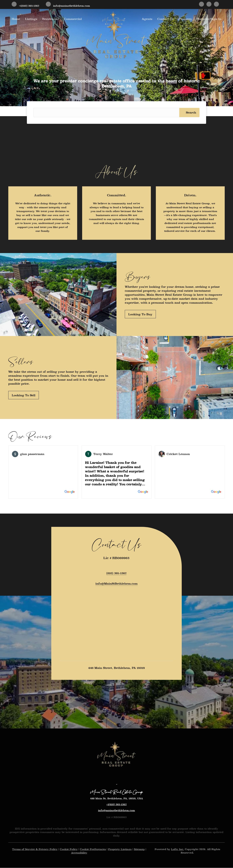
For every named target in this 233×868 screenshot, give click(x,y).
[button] (189, 113)
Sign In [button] (216, 19)
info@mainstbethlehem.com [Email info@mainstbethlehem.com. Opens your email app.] (116, 811)
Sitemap (139, 849)
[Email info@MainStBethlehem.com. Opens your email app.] (116, 584)
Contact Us (165, 19)
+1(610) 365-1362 (116, 805)
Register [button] (203, 19)
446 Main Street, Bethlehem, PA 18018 (116, 668)
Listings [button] (31, 19)
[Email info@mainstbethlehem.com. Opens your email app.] (68, 4)
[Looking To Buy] (140, 314)
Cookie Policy (69, 849)
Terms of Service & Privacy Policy (35, 849)
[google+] (216, 4)
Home (16, 19)
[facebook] (201, 4)
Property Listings (120, 849)
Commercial (73, 19)
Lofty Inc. (178, 849)
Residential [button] (51, 19)
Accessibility (79, 853)
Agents (147, 19)
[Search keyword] (106, 113)
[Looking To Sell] (24, 395)
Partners (185, 19)
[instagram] (209, 4)
